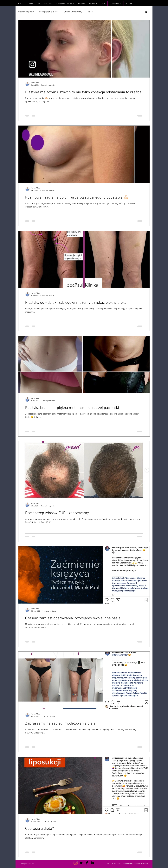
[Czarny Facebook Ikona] (87, 863)
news (90, 12)
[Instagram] (76, 863)
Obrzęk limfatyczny (73, 12)
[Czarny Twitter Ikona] (81, 863)
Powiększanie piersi (49, 12)
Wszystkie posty (26, 12)
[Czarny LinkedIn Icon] (92, 863)
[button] (146, 12)
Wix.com (144, 864)
